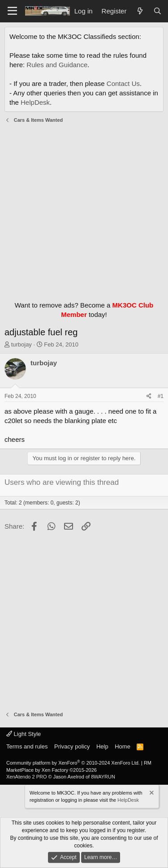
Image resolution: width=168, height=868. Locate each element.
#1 (161, 396)
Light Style (24, 734)
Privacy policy (72, 746)
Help (102, 746)
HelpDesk (35, 102)
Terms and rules (27, 746)
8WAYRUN (103, 777)
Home (123, 746)
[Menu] (12, 11)
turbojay (22, 344)
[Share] (149, 396)
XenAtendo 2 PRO (27, 777)
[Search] (157, 11)
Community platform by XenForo (73, 763)
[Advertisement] (84, 210)
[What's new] (140, 11)
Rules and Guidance (57, 65)
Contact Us (123, 83)
